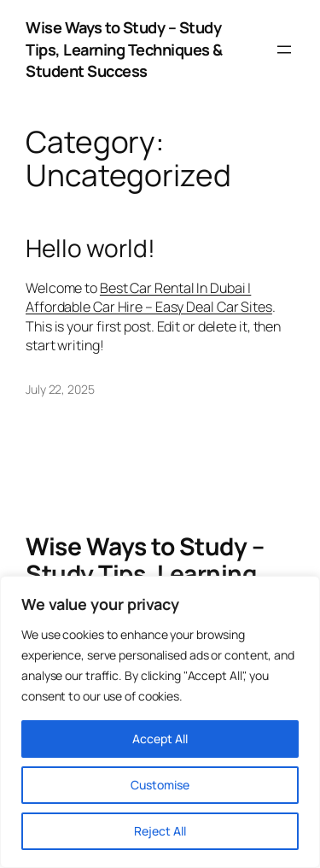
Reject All (160, 831)
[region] (160, 722)
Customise (160, 785)
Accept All (160, 739)
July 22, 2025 (60, 389)
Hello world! (90, 249)
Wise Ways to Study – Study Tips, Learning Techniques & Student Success (124, 49)
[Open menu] (284, 50)
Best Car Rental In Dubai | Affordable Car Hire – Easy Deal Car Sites (149, 298)
